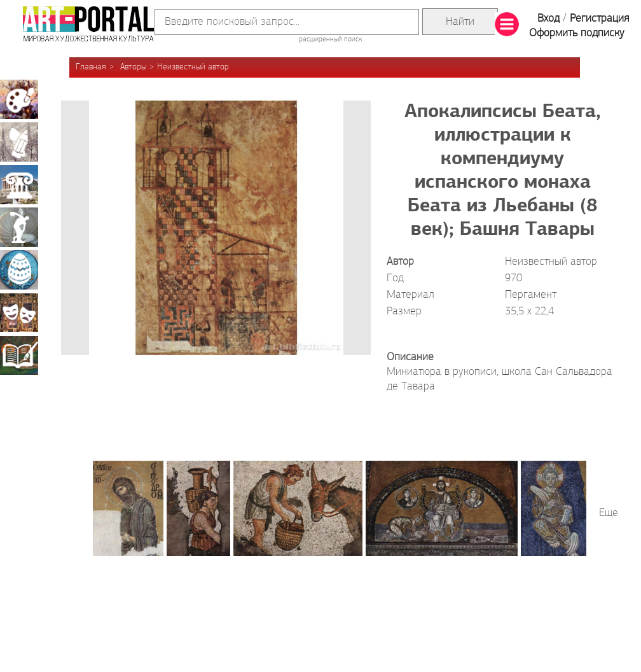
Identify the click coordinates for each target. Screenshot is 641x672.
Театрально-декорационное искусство (19, 312)
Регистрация (599, 19)
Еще (609, 513)
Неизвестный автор (193, 67)
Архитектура (19, 185)
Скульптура (19, 227)
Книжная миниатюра (19, 355)
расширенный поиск (330, 39)
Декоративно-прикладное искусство (19, 270)
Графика (19, 142)
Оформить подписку (577, 33)
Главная (91, 67)
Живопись (19, 99)
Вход (548, 19)
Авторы (133, 67)
